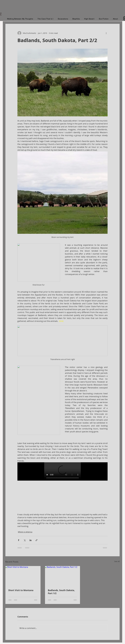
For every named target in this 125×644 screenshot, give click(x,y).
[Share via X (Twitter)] (25, 540)
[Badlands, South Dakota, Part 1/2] (63, 576)
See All (117, 561)
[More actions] (106, 33)
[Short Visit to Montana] (23, 576)
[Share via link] (36, 540)
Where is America (25, 532)
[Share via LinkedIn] (31, 540)
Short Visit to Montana (21, 590)
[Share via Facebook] (19, 540)
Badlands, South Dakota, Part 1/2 (61, 592)
